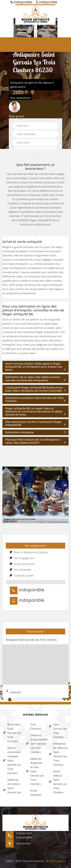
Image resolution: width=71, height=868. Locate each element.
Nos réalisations (20, 98)
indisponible (21, 2)
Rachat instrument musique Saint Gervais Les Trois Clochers (12, 760)
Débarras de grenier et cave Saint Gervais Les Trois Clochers (35, 771)
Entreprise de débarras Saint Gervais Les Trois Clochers (58, 754)
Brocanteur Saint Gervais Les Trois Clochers (12, 733)
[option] (24, 31)
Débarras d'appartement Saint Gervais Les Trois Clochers (36, 744)
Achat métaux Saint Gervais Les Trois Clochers (58, 782)
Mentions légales (56, 861)
